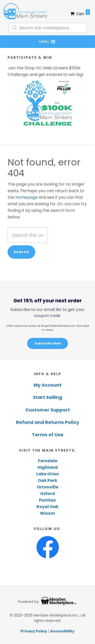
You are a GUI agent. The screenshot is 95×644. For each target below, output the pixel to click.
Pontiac (48, 500)
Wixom (48, 513)
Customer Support (48, 410)
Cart (83, 13)
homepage (26, 197)
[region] (48, 320)
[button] (44, 42)
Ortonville (48, 487)
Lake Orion (48, 474)
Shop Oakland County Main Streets (25, 11)
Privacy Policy (34, 631)
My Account (48, 385)
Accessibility (62, 631)
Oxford (48, 494)
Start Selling (48, 397)
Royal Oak (48, 507)
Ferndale (48, 461)
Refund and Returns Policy (48, 422)
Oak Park (48, 480)
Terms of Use (48, 435)
